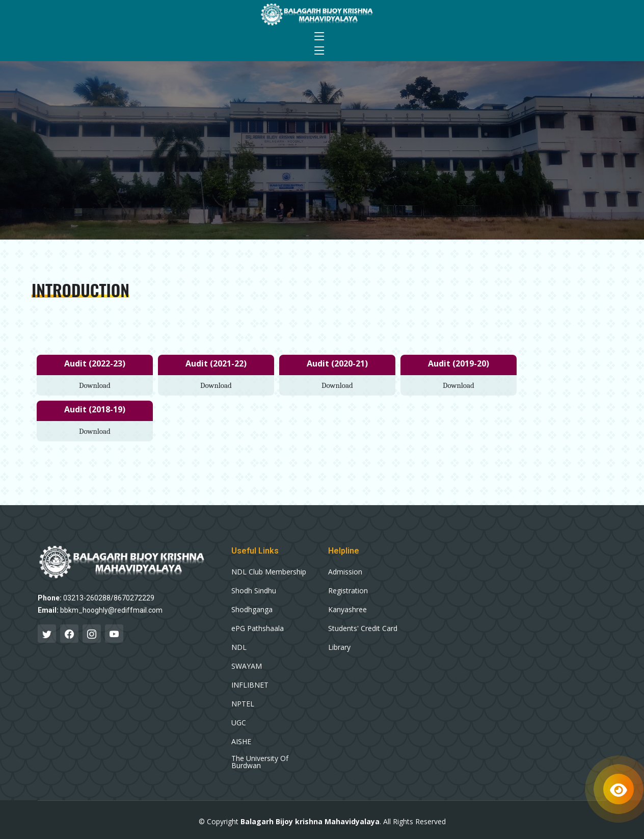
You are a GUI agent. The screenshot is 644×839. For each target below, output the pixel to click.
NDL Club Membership (269, 572)
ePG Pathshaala (258, 628)
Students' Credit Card (363, 628)
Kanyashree (347, 610)
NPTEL (243, 704)
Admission (345, 572)
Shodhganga (252, 610)
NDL (239, 647)
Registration (348, 591)
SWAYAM (247, 666)
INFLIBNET (250, 685)
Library (339, 647)
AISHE (241, 742)
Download (95, 385)
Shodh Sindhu (254, 591)
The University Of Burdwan (260, 762)
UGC (239, 723)
